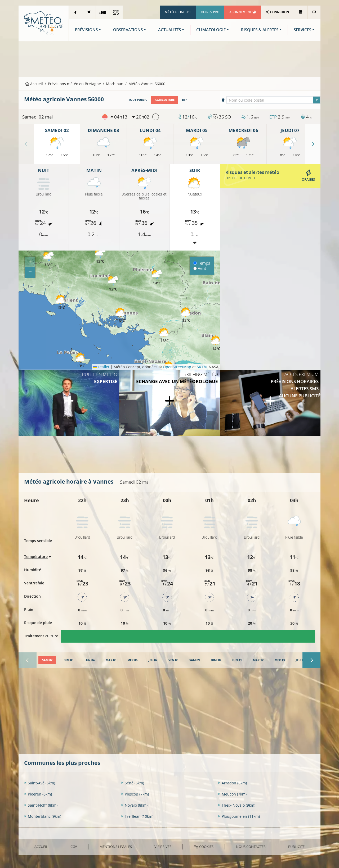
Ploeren (38, 794)
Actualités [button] (169, 30)
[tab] (47, 660)
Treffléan (137, 816)
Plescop (135, 794)
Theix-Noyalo (237, 805)
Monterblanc (43, 816)
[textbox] (274, 100)
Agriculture (165, 100)
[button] (48, 259)
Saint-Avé (40, 783)
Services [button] (302, 30)
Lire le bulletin (240, 178)
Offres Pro (210, 12)
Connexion (277, 12)
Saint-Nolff (41, 805)
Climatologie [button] (211, 30)
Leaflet (101, 367)
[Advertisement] (169, 58)
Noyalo (134, 805)
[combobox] (274, 100)
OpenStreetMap (177, 367)
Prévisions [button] (86, 30)
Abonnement (243, 12)
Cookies (204, 847)
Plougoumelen (239, 816)
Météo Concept (178, 12)
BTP (185, 100)
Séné (133, 783)
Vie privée (163, 847)
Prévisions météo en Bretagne (74, 84)
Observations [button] (128, 30)
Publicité (296, 847)
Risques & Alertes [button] (260, 30)
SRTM (202, 367)
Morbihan (115, 84)
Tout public (138, 100)
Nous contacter (251, 847)
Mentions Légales (116, 847)
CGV (74, 847)
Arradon (232, 783)
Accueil (34, 84)
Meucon (232, 794)
